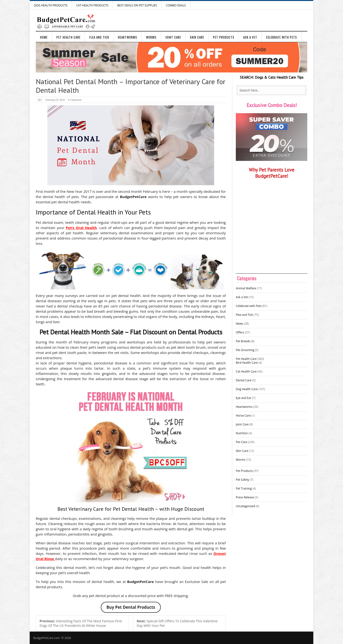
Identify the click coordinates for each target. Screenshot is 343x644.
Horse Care (243, 416)
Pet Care (241, 442)
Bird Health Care (247, 363)
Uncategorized (245, 506)
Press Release (245, 497)
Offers (240, 332)
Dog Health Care (247, 389)
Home (44, 37)
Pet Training (244, 488)
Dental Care (244, 380)
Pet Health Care (68, 37)
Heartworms (128, 37)
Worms (151, 37)
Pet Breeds (243, 341)
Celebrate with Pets (282, 37)
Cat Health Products (92, 5)
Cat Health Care (246, 371)
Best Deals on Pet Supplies (137, 5)
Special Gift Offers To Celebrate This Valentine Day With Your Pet (177, 623)
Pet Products (224, 37)
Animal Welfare (246, 288)
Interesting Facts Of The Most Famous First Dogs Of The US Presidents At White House (81, 623)
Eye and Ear (244, 398)
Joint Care (173, 37)
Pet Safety (242, 480)
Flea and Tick (99, 37)
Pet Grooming (245, 350)
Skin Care (197, 37)
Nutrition (242, 433)
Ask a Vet (250, 37)
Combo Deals (176, 5)
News (240, 324)
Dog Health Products (51, 5)
